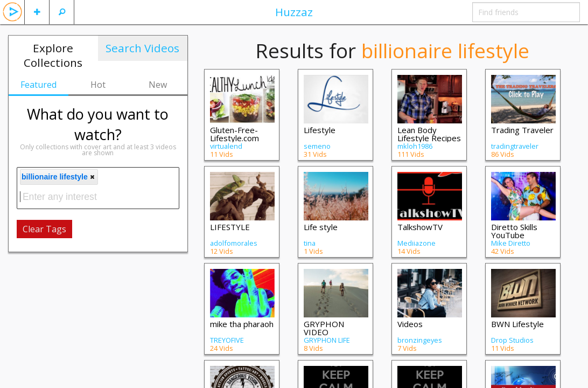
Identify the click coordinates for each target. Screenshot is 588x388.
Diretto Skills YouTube (514, 231)
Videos (410, 324)
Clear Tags (44, 229)
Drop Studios (512, 340)
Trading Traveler (522, 130)
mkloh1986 (415, 146)
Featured (38, 85)
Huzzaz (294, 12)
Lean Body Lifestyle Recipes (429, 134)
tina (310, 243)
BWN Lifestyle (517, 324)
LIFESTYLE (230, 227)
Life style (321, 227)
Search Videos (142, 48)
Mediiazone (416, 243)
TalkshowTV (420, 227)
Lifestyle (320, 130)
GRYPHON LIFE (327, 340)
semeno (317, 146)
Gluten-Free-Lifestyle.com (234, 134)
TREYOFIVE (227, 340)
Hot (98, 85)
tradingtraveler (515, 146)
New (158, 85)
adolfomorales (234, 243)
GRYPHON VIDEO (324, 328)
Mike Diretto (511, 243)
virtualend (226, 146)
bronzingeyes (420, 340)
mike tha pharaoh (242, 324)
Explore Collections (53, 55)
